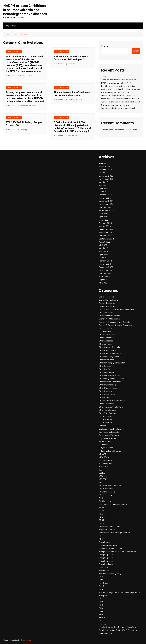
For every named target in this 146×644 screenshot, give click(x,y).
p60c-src (103, 476)
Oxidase (102, 426)
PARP (101, 507)
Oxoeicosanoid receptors (110, 432)
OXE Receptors (105, 423)
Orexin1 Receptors (107, 303)
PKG (101, 611)
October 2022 (105, 236)
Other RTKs (104, 397)
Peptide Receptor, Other (109, 526)
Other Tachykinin (106, 404)
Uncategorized (105, 633)
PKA (101, 599)
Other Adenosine (106, 338)
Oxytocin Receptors (108, 438)
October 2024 (105, 207)
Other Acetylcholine (107, 334)
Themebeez (26, 640)
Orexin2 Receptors (107, 306)
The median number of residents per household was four (72, 94)
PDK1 (101, 520)
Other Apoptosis (106, 341)
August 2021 (105, 280)
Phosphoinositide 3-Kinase (111, 548)
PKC (101, 605)
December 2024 (106, 201)
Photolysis (103, 567)
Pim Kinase (104, 583)
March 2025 (104, 192)
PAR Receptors (106, 501)
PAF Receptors (105, 495)
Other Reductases (107, 394)
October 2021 (105, 273)
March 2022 (104, 258)
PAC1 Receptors (106, 489)
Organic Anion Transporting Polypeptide (116, 309)
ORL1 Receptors (106, 312)
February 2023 (105, 223)
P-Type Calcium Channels (110, 451)
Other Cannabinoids (107, 350)
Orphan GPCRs (105, 328)
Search (104, 46)
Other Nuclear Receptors (110, 375)
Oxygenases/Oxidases (109, 435)
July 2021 (103, 283)
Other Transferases (107, 410)
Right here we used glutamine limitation (118, 86)
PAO (101, 498)
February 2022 (105, 261)
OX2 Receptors (105, 419)
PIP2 (101, 589)
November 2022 (106, 232)
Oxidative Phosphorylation (110, 429)
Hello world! (132, 130)
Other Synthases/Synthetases (112, 400)
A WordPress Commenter (113, 130)
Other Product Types (108, 388)
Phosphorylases (106, 564)
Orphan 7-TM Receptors (110, 319)
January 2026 (105, 173)
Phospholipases (106, 561)
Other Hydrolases (14, 52)
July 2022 (103, 245)
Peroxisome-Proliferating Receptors (114, 533)
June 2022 (103, 248)
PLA (101, 621)
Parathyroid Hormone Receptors (113, 504)
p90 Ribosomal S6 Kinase (110, 485)
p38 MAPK (104, 467)
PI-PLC (102, 577)
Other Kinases (105, 366)
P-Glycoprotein (105, 441)
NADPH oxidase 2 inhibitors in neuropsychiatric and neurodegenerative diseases (25, 10)
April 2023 (103, 217)
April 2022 (103, 254)
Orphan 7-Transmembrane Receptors (115, 322)
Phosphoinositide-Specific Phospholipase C (118, 551)
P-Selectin (103, 445)
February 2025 (105, 195)
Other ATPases (106, 344)
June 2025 (103, 182)
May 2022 (103, 251)
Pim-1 (101, 586)
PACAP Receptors (107, 492)
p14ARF (102, 454)
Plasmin (102, 624)
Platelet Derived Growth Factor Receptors (117, 627)
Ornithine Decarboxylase (110, 316)
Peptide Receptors (107, 529)
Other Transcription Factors (111, 407)
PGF (101, 536)
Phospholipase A (106, 555)
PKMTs (102, 617)
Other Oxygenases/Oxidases (111, 378)
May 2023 (103, 214)
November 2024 (106, 204)
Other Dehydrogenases (109, 356)
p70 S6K (103, 479)
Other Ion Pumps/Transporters (112, 363)
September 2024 (106, 210)
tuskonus (12, 76)
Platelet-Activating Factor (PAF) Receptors (118, 630)
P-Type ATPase (106, 448)
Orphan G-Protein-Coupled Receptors (115, 325)
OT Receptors (105, 331)
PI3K (101, 580)
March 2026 (104, 166)
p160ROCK (104, 457)
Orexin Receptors (106, 297)
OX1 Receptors (105, 416)
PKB (101, 602)
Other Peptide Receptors (110, 382)
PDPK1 (102, 523)
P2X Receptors (105, 460)
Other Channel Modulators (110, 353)
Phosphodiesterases (108, 545)
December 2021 (106, 267)
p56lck (102, 473)
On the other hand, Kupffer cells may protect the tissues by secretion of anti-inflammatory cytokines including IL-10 (121, 92)
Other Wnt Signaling (108, 413)
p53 (101, 470)
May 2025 (103, 185)
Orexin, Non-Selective (108, 300)
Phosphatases (105, 542)
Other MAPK (104, 369)
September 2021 (106, 276)
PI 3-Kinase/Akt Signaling (110, 573)
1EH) (103, 77)
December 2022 (106, 229)
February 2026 (105, 170)
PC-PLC (102, 511)
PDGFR (102, 517)
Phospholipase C (106, 558)
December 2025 (106, 176)
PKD (101, 608)
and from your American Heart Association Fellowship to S (71, 58)
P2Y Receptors (105, 463)
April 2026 (103, 163)
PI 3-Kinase (104, 570)
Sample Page (10, 26)
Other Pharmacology (108, 385)
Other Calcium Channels (109, 347)
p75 (101, 482)
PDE (101, 514)
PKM (101, 614)
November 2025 (106, 179)
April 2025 (103, 188)
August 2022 (105, 242)
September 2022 (106, 239)
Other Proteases (106, 391)
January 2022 (105, 264)
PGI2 (101, 539)
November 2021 (106, 270)
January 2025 (105, 198)
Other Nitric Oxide (107, 372)
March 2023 (104, 220)
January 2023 (105, 226)
